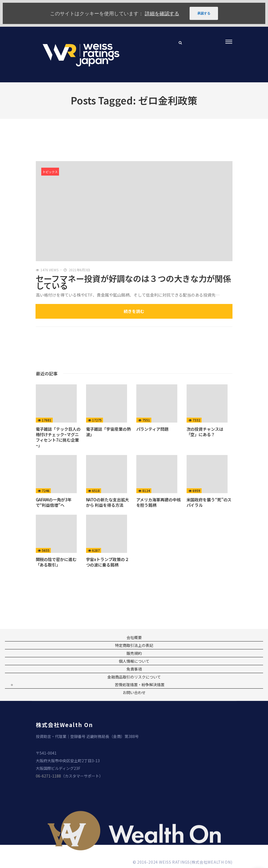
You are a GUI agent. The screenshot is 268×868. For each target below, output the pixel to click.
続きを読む (134, 311)
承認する (204, 13)
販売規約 (134, 653)
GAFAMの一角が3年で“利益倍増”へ (54, 502)
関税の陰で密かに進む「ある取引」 (56, 562)
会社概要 (134, 637)
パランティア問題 (152, 429)
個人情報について (134, 661)
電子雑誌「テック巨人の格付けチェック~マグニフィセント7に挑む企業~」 (58, 437)
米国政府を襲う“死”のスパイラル (209, 502)
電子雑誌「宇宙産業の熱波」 (108, 432)
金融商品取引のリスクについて (134, 677)
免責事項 (134, 669)
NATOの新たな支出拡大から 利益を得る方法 (108, 502)
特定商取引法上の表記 (134, 645)
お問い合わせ (134, 692)
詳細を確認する (162, 13)
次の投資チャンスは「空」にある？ (205, 432)
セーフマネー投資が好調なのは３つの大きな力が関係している (134, 282)
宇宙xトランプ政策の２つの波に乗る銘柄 (108, 562)
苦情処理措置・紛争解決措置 (140, 685)
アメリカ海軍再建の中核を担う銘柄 (159, 502)
